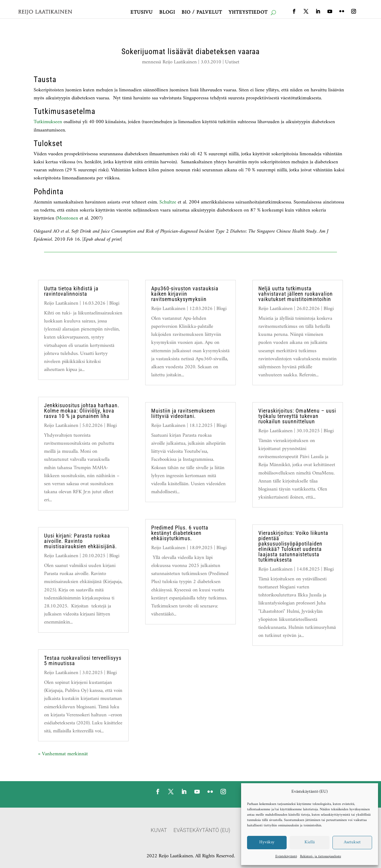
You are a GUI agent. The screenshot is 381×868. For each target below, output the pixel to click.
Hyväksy (267, 842)
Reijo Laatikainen (180, 62)
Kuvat (159, 831)
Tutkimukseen (48, 122)
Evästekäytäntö (286, 857)
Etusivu (142, 14)
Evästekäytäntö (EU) (202, 831)
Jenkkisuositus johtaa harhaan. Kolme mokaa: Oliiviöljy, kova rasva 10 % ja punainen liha (82, 411)
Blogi (167, 14)
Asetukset (352, 842)
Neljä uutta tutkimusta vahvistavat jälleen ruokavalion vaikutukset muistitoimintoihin (296, 294)
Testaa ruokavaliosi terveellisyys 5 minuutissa (83, 661)
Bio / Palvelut (202, 14)
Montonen (68, 218)
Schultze (169, 202)
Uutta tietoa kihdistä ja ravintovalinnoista (71, 291)
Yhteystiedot (248, 14)
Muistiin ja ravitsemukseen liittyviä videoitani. (183, 413)
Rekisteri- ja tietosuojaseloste (321, 857)
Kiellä (310, 842)
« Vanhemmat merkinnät (63, 754)
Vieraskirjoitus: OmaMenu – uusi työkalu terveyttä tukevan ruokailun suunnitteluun (297, 416)
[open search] (273, 12)
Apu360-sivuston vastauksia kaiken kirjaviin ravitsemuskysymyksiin (185, 294)
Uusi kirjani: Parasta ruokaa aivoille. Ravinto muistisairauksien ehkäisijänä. (81, 541)
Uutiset (232, 62)
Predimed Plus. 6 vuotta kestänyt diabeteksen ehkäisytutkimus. (180, 533)
